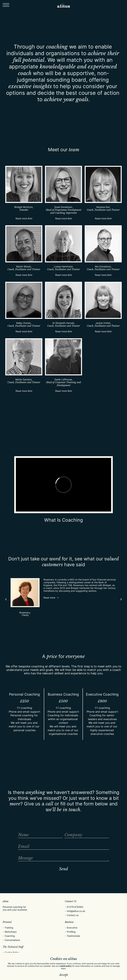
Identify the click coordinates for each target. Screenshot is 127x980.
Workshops (11, 932)
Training (9, 928)
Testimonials (73, 936)
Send (63, 869)
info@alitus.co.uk (76, 911)
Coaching (10, 936)
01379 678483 (75, 907)
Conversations (12, 940)
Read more (24, 218)
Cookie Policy (12, 952)
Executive (72, 928)
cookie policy (65, 966)
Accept (63, 975)
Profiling (71, 932)
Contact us (73, 915)
